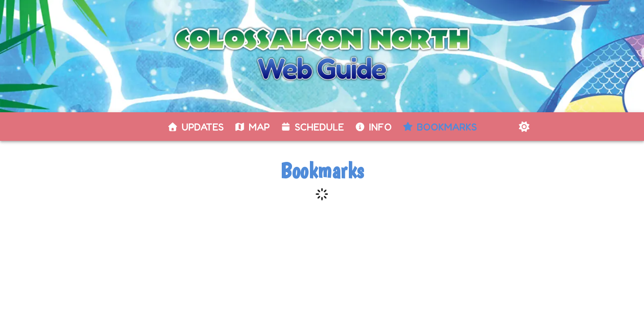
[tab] (195, 127)
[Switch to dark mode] (524, 127)
